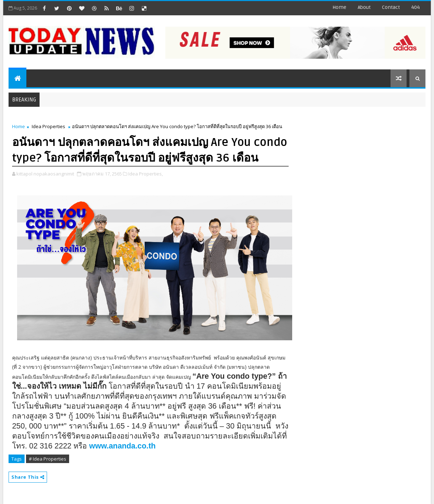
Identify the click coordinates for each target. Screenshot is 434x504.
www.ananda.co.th (122, 446)
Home (339, 7)
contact (391, 7)
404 (415, 7)
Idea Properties (48, 126)
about (364, 7)
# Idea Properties (48, 459)
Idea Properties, (146, 174)
